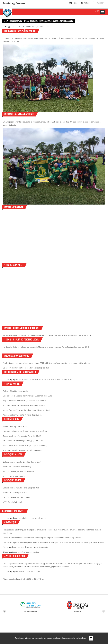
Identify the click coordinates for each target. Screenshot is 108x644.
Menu (97, 11)
